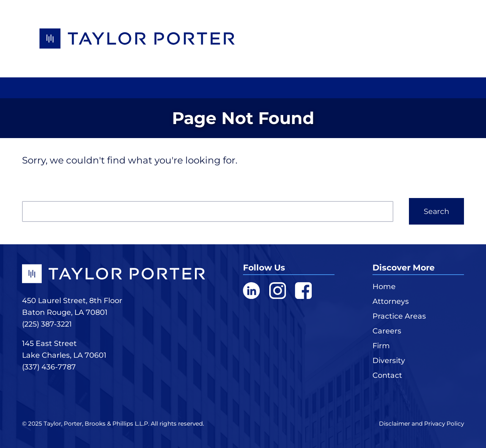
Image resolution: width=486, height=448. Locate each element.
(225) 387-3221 (47, 324)
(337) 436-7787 (49, 367)
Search (436, 211)
